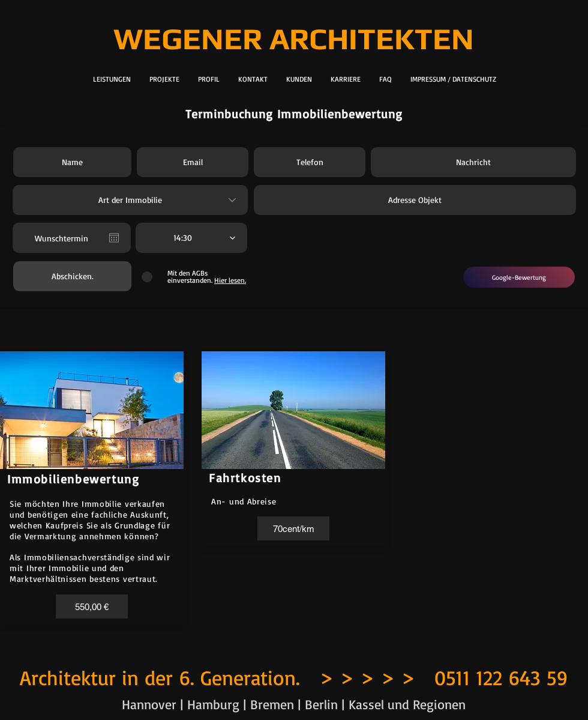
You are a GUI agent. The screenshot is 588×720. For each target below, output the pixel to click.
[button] (92, 607)
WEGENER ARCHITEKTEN (294, 38)
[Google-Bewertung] (519, 277)
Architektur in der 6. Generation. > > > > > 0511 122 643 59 (294, 677)
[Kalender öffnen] (114, 238)
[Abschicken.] (72, 276)
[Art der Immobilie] (130, 200)
